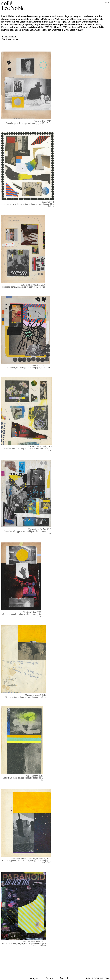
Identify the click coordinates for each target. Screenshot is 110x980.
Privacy (49, 978)
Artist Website (9, 37)
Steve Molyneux (44, 19)
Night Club (65, 22)
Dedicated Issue (10, 39)
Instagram (34, 978)
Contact (64, 978)
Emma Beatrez (89, 22)
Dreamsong (57, 30)
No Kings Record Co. (65, 19)
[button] (106, 3)
